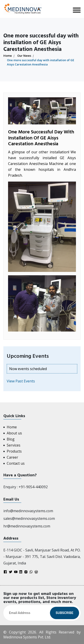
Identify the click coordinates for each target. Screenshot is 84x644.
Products (14, 451)
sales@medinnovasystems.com (29, 518)
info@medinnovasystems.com (28, 511)
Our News (24, 56)
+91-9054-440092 (33, 487)
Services (14, 445)
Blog (11, 439)
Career (12, 457)
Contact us (16, 463)
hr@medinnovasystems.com (27, 526)
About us (14, 433)
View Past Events (21, 381)
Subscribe (64, 613)
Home (8, 56)
